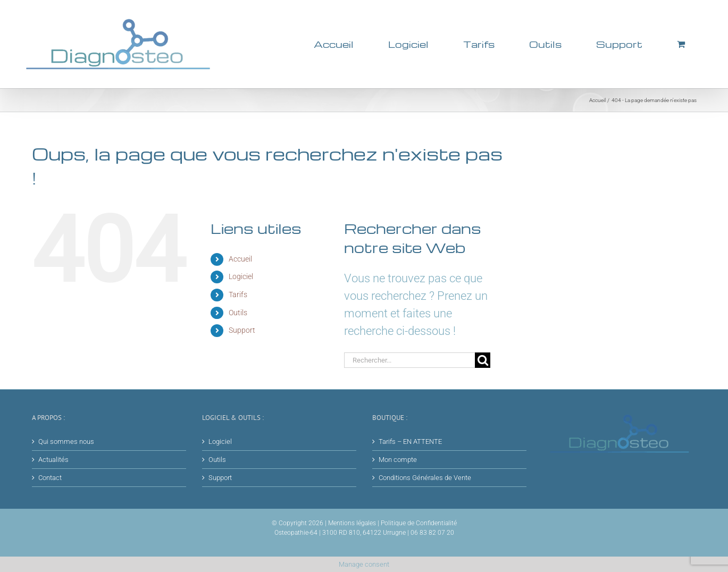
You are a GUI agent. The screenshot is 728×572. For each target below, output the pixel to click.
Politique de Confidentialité (419, 523)
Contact (50, 478)
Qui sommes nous (66, 441)
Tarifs (238, 295)
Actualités (53, 460)
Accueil (240, 259)
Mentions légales (352, 523)
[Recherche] (483, 360)
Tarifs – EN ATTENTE (410, 441)
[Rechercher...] (410, 360)
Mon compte (398, 460)
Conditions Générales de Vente (425, 478)
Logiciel (241, 276)
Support (242, 330)
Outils (238, 313)
